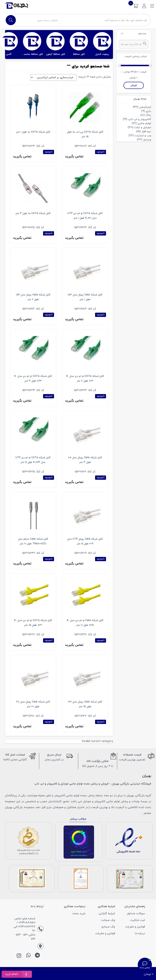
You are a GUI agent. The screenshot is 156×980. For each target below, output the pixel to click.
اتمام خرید (12, 974)
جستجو (142, 33)
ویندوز (147, 140)
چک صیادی (108, 927)
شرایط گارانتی (107, 914)
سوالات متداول (136, 914)
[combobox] (134, 44)
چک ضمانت (108, 920)
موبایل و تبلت (142, 127)
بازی (148, 111)
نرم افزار (146, 131)
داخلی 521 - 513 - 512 (25, 937)
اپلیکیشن (145, 107)
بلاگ (148, 115)
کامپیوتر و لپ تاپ (139, 119)
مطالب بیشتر (78, 819)
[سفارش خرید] (54, 77)
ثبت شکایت (138, 920)
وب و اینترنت (143, 136)
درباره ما (140, 933)
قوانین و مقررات (135, 927)
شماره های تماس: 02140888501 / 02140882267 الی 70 (24, 925)
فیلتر (134, 85)
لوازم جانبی (144, 123)
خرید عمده (79, 914)
